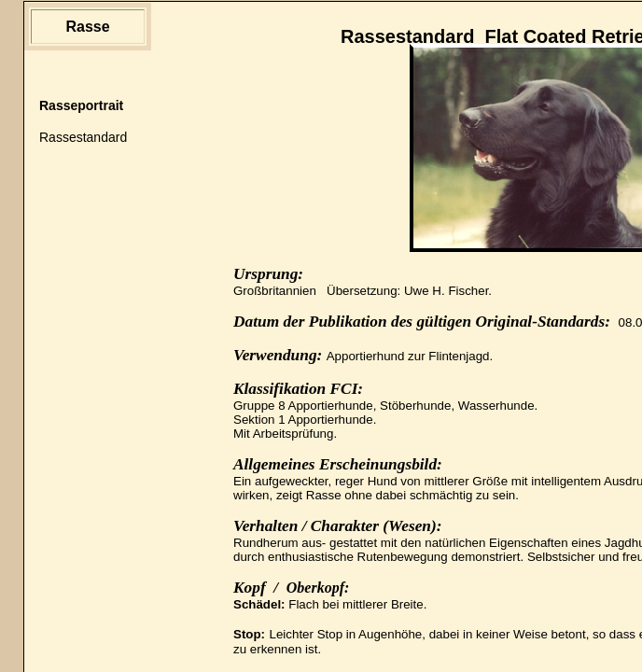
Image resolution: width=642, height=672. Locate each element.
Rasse (87, 27)
